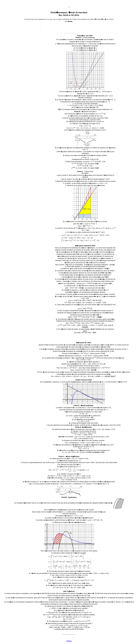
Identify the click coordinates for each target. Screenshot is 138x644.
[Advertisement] (38, 65)
